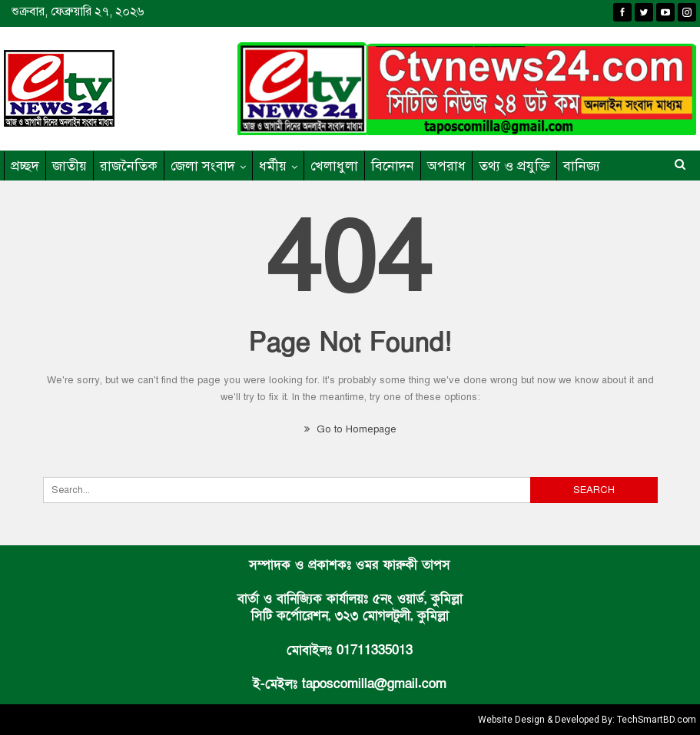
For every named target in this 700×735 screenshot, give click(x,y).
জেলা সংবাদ (203, 166)
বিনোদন (393, 166)
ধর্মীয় (273, 166)
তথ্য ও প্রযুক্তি (514, 166)
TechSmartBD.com (657, 720)
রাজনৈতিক (129, 166)
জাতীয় (70, 166)
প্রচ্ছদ (25, 166)
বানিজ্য (582, 166)
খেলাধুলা (334, 166)
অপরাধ (446, 166)
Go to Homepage (350, 429)
